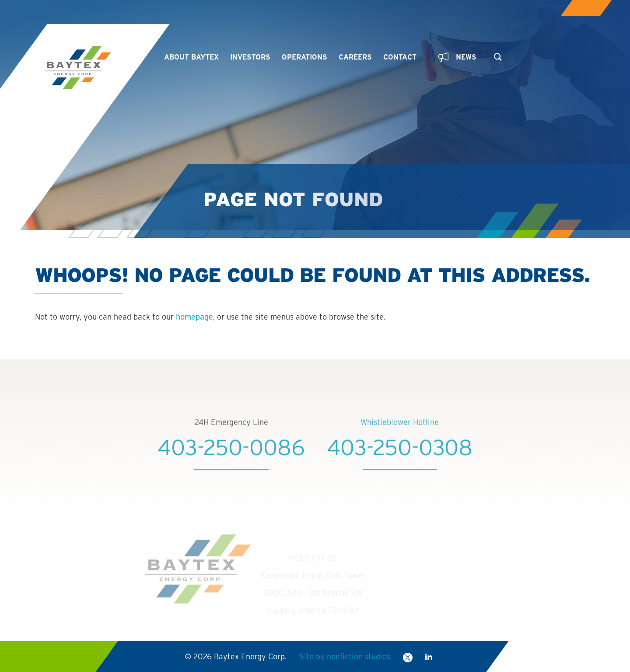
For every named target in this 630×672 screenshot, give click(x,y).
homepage (194, 317)
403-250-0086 (231, 464)
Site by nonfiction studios (345, 656)
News (457, 57)
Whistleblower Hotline (400, 439)
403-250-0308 (400, 464)
